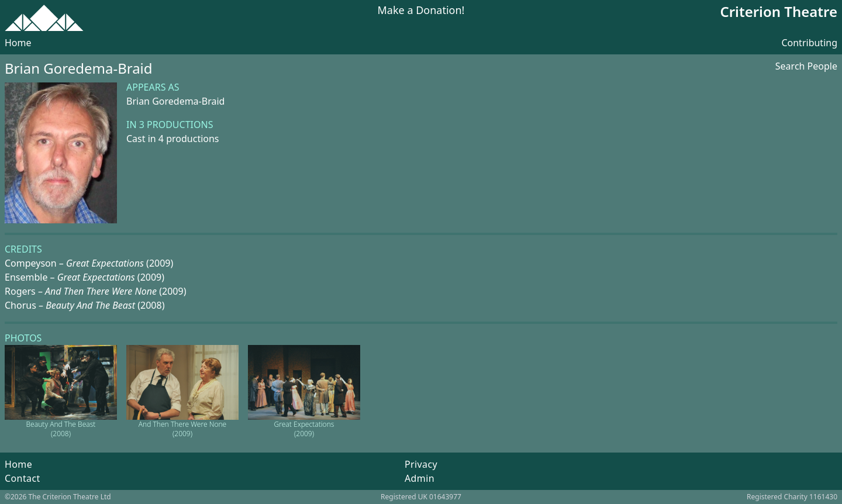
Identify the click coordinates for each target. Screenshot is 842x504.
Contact (23, 478)
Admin (420, 478)
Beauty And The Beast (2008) (61, 429)
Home (18, 43)
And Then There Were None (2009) (182, 429)
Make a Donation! (421, 11)
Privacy (421, 464)
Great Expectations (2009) (304, 429)
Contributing (809, 43)
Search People (806, 66)
